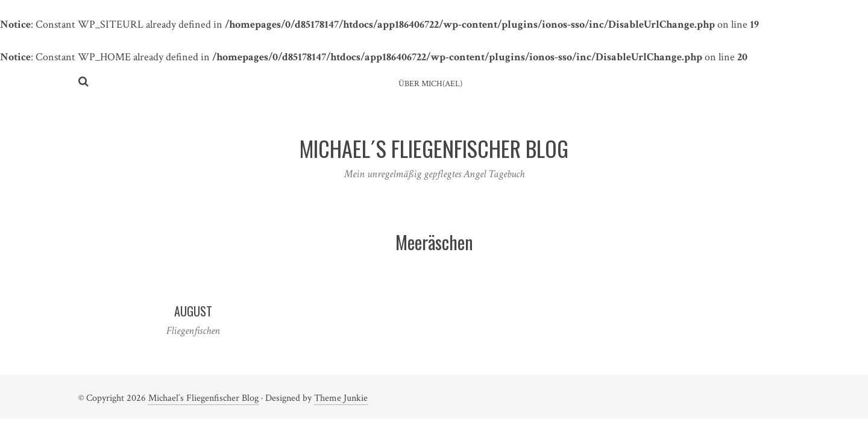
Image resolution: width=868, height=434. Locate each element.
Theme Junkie (341, 398)
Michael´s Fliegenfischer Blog (203, 398)
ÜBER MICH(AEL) (430, 84)
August (193, 311)
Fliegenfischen (193, 331)
